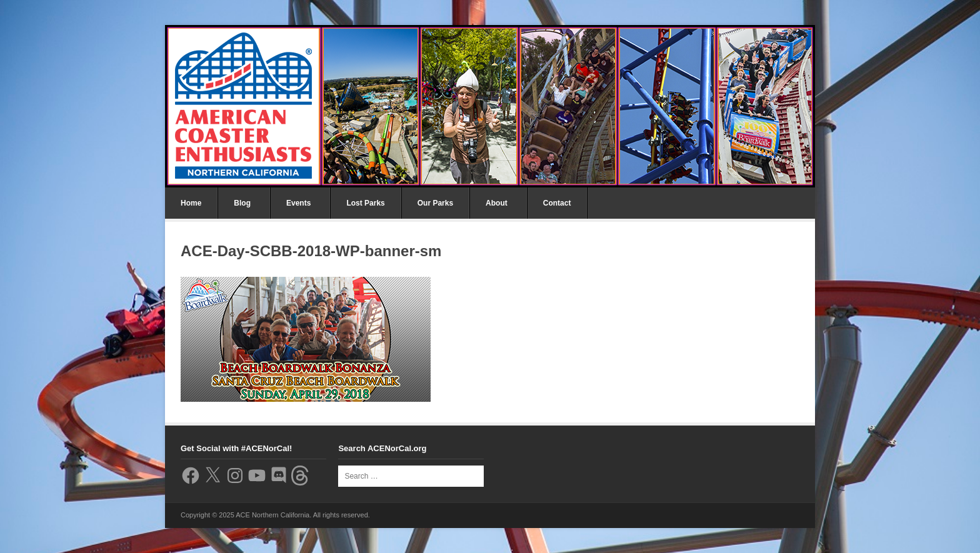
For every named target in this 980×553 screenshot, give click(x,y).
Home (191, 203)
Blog (242, 203)
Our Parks (435, 203)
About (497, 203)
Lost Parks (365, 203)
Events (298, 203)
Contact (557, 203)
